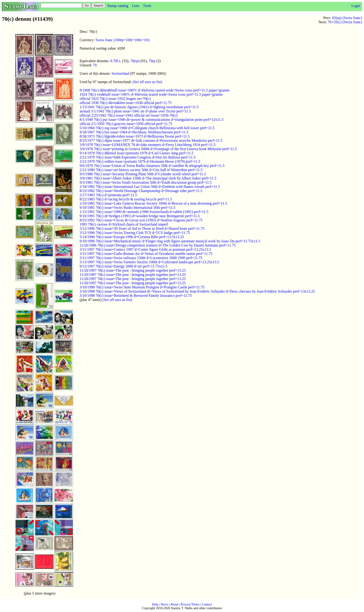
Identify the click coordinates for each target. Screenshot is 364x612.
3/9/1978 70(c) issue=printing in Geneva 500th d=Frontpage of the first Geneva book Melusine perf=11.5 (158, 149)
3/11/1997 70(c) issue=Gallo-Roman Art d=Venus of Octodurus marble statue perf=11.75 (146, 254)
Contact (207, 604)
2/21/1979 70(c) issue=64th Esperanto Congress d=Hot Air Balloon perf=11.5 (138, 157)
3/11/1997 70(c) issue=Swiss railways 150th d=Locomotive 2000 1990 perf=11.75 (141, 258)
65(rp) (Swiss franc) (347, 18)
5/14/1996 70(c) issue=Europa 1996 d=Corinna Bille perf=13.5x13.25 (132, 237)
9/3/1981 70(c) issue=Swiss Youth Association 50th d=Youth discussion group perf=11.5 (146, 182)
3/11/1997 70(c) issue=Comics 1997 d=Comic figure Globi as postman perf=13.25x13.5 (145, 249)
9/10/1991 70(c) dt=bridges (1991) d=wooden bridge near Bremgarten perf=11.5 (140, 216)
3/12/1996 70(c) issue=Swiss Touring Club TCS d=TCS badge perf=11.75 (135, 233)
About (174, 604)
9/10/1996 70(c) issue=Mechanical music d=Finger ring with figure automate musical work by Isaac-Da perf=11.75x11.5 (170, 241)
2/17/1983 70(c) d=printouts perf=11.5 (108, 195)
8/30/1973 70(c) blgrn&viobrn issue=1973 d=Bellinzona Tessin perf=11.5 (135, 136)
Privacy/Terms (190, 604)
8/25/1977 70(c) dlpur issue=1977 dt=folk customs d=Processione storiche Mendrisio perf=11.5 (151, 140)
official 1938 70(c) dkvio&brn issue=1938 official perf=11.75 (126, 103)
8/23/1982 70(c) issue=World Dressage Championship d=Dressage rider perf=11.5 (141, 191)
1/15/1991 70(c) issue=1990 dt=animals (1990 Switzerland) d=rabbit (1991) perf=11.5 (144, 212)
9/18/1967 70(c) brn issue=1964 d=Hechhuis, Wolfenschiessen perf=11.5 (134, 132)
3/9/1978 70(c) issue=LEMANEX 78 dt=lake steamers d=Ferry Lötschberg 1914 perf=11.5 (148, 145)
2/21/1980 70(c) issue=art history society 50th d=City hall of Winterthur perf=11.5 (141, 170)
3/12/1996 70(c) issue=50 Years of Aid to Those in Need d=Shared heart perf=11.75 (142, 228)
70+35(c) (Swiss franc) (345, 22)
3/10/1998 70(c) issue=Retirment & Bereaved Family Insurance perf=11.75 (136, 296)
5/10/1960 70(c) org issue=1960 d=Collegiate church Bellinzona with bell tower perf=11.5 (147, 128)
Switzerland (120, 73)
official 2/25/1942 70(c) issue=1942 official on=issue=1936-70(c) (129, 115)
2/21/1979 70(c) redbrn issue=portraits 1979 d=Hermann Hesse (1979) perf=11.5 (140, 161)
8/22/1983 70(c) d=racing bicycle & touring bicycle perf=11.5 (126, 199)
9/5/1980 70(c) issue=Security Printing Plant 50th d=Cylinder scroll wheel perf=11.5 (143, 174)
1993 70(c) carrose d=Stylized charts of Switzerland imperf (124, 224)
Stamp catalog (118, 6)
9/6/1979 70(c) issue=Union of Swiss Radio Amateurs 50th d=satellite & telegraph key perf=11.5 (152, 166)
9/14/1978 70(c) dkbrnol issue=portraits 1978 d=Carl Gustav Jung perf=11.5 (136, 153)
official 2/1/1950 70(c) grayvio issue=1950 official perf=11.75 (126, 124)
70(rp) (135, 61)
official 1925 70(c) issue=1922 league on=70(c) (115, 99)
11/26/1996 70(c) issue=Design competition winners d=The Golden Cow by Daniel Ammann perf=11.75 (158, 245)
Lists (136, 6)
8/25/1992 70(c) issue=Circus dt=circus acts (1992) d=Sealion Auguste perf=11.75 (141, 220)
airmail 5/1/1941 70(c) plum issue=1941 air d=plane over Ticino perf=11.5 (135, 111)
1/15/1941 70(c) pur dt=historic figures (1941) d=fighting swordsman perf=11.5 (139, 107)
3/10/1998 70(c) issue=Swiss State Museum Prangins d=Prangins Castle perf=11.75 (142, 287)
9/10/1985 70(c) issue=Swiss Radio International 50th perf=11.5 (128, 208)
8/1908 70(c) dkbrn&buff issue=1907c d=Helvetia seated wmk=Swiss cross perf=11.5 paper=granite (155, 90)
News (164, 604)
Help (155, 604)
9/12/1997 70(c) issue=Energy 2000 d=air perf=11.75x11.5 (123, 266)
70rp (152, 61)
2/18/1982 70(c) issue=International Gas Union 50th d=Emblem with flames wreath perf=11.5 (150, 187)
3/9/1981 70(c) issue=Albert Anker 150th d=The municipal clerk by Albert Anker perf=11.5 (148, 178)
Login (356, 6)
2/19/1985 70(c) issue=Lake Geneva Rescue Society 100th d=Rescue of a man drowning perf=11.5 (153, 203)
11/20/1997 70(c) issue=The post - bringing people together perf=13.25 (133, 270)
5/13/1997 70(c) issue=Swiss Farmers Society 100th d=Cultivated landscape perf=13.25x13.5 (149, 262)
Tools (147, 6)
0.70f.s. (116, 61)
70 (95, 65)
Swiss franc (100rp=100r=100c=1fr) (122, 40)
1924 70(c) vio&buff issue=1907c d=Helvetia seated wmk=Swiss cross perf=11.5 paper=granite (151, 94)
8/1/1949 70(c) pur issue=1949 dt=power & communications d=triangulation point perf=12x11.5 (152, 120)
